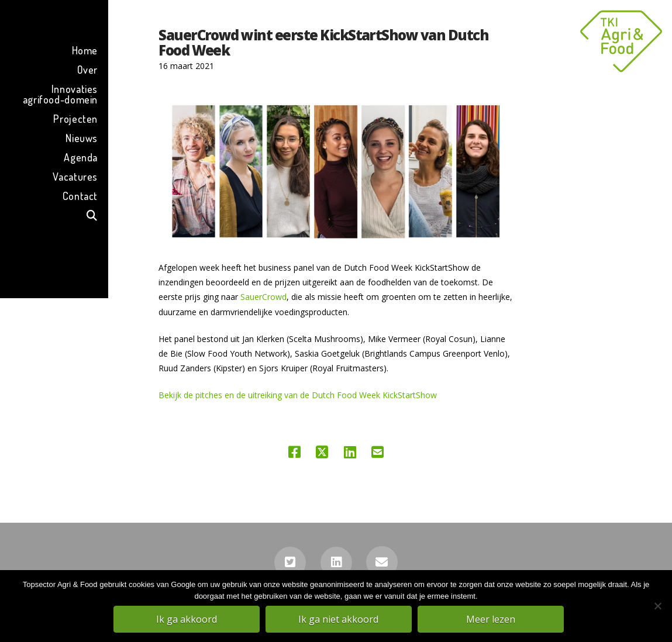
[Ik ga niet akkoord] (657, 606)
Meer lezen (491, 619)
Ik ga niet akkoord (339, 619)
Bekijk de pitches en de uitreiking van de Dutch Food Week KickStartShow (298, 395)
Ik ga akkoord (187, 619)
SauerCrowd (263, 297)
